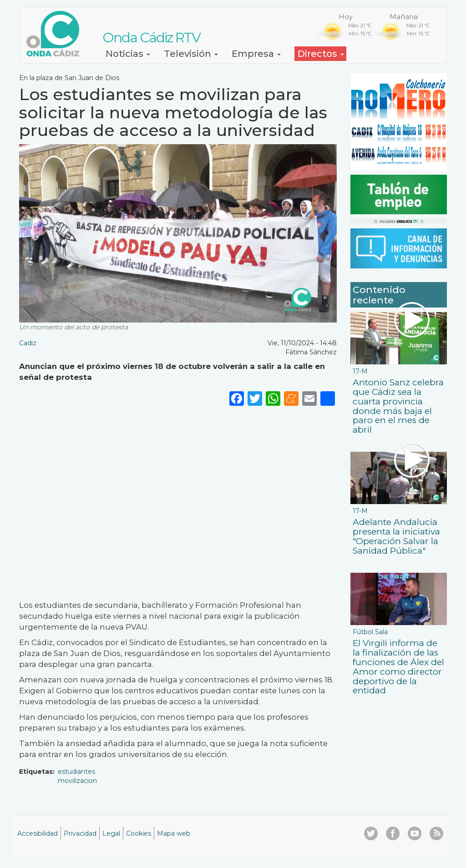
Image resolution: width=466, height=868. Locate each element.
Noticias (128, 54)
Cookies (139, 833)
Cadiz (28, 343)
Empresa (256, 54)
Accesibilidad (38, 833)
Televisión (191, 54)
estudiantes (76, 772)
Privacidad (80, 833)
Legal (111, 833)
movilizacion (77, 781)
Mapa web (174, 833)
